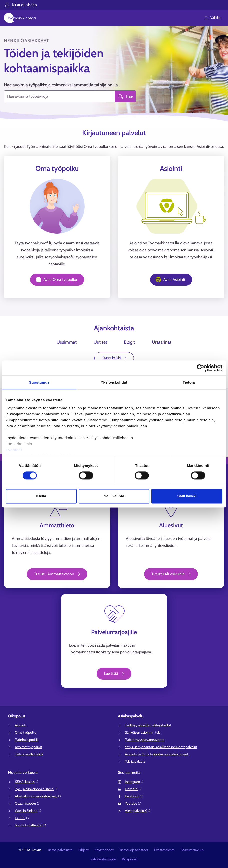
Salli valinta (114, 496)
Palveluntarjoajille (103, 859)
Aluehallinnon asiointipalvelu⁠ (38, 796)
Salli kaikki (187, 496)
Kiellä (41, 496)
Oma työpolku (26, 732)
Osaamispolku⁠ (27, 803)
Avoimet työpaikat (29, 747)
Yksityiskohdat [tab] (114, 382)
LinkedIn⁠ (133, 789)
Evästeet (14, 450)
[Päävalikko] (216, 18)
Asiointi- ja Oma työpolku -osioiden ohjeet (157, 754)
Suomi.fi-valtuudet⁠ (31, 825)
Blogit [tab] (129, 342)
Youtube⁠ (133, 803)
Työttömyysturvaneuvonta (145, 740)
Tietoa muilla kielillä (29, 754)
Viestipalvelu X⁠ (138, 811)
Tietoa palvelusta (60, 850)
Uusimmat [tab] (67, 342)
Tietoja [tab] (189, 382)
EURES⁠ (22, 818)
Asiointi (21, 725)
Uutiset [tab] (100, 342)
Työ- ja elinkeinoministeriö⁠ (36, 789)
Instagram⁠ (134, 782)
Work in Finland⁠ (28, 811)
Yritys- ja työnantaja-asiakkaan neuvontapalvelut (161, 747)
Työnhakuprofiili (27, 740)
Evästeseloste (164, 850)
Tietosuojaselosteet (134, 850)
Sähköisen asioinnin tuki (143, 732)
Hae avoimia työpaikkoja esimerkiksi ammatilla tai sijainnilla (61, 85)
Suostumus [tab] (39, 382)
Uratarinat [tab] (162, 342)
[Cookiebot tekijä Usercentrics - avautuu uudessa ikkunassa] (200, 368)
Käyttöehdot (104, 850)
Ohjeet (83, 850)
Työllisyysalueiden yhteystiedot (148, 725)
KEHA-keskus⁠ (27, 782)
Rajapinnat (130, 859)
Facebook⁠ (134, 796)
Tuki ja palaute (135, 761)
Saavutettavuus (192, 850)
